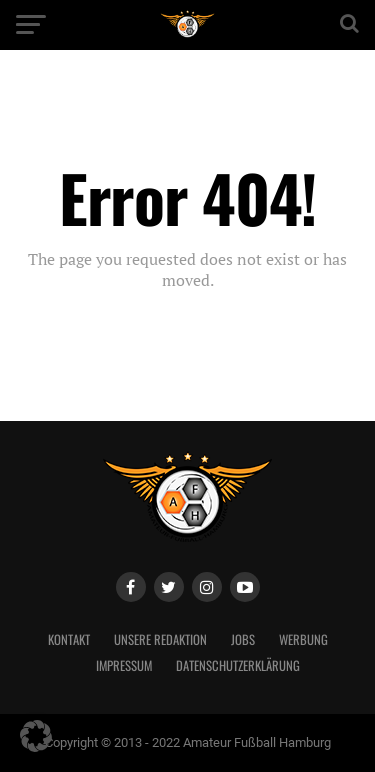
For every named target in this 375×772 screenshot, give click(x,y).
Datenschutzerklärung (238, 665)
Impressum (124, 665)
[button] (36, 736)
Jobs (243, 639)
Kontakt (69, 639)
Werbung (303, 639)
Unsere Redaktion (160, 639)
